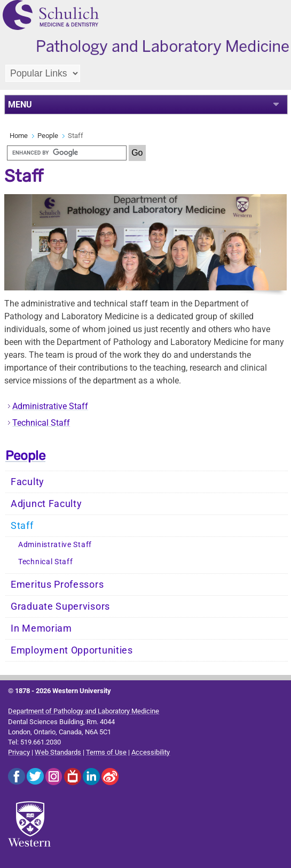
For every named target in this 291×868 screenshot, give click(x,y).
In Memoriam (41, 628)
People (48, 136)
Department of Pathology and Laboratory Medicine (84, 711)
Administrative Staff (50, 406)
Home (19, 136)
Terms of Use (106, 752)
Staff (22, 526)
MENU (20, 105)
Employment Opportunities (72, 650)
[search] (67, 153)
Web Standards (58, 752)
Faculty (27, 482)
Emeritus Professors (57, 585)
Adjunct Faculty (46, 504)
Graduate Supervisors (60, 606)
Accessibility (151, 752)
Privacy (19, 752)
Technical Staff (41, 423)
